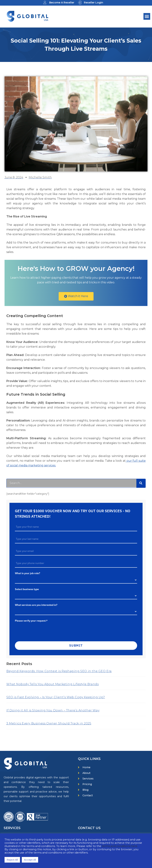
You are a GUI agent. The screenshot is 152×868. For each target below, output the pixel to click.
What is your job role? (28, 573)
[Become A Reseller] (45, 3)
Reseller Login (94, 3)
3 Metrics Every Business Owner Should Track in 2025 (49, 723)
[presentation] (40, 630)
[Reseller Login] (80, 3)
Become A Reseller (62, 3)
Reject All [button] (12, 860)
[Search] (141, 483)
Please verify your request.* (31, 621)
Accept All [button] (30, 860)
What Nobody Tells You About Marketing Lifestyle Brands (52, 684)
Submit (76, 645)
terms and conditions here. (120, 846)
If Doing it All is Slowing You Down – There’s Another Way (53, 710)
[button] (147, 16)
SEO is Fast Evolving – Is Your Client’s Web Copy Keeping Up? (56, 697)
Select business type (27, 589)
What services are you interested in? (36, 605)
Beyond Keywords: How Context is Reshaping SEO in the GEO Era (59, 671)
